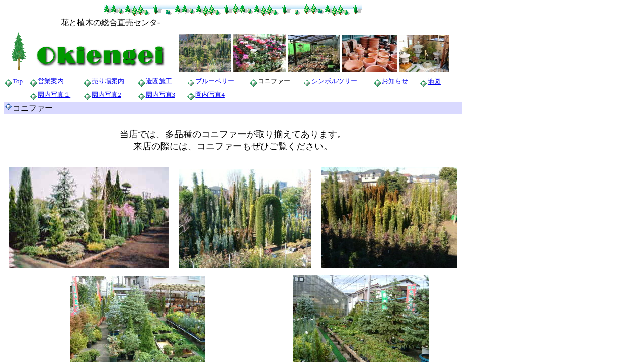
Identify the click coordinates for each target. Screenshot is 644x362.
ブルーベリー (215, 81)
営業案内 (51, 81)
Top (18, 81)
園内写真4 (210, 94)
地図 (434, 82)
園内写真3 (161, 94)
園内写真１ (54, 94)
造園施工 (159, 81)
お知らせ (395, 81)
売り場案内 (108, 81)
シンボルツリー (334, 81)
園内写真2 (106, 94)
